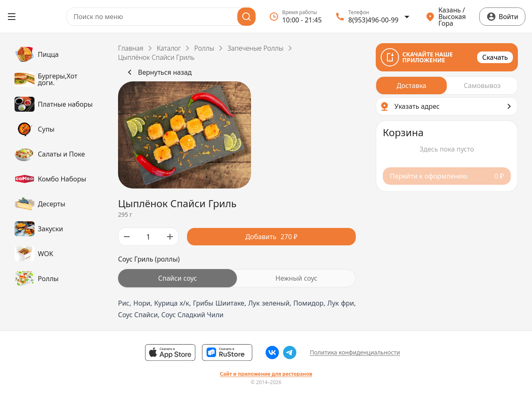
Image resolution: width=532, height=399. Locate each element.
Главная (131, 48)
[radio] (177, 278)
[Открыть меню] (12, 17)
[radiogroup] (237, 278)
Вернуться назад (158, 72)
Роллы (204, 48)
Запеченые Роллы (255, 48)
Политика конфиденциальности (355, 352)
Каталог (169, 48)
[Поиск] (246, 17)
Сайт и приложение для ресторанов (266, 374)
